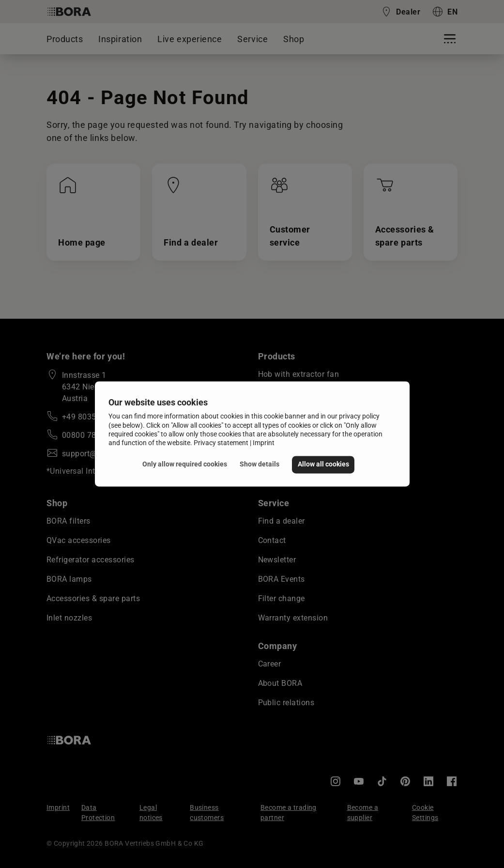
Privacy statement (221, 443)
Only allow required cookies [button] (185, 464)
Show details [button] (260, 464)
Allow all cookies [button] (323, 464)
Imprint (264, 443)
